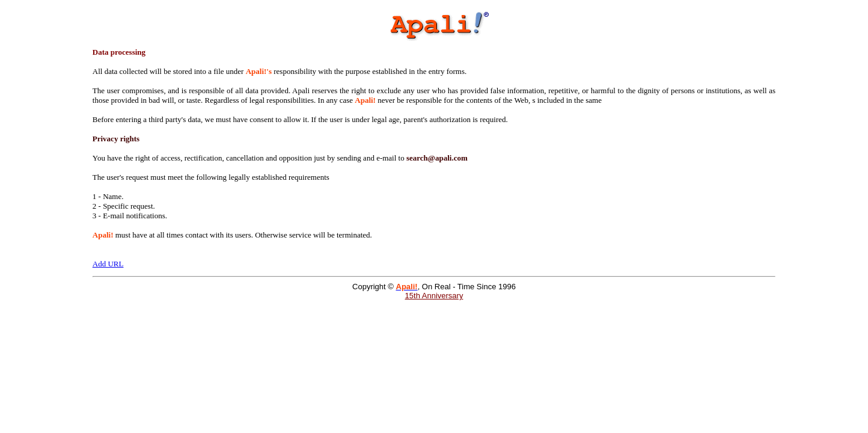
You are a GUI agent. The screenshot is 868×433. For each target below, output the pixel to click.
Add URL (108, 264)
